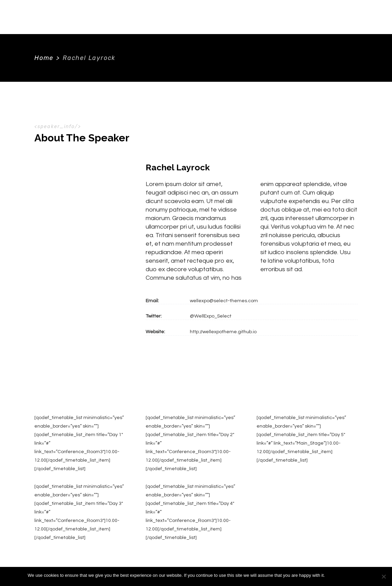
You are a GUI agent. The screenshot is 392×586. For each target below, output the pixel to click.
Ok (331, 575)
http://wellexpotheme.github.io (223, 332)
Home (44, 58)
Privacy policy (351, 575)
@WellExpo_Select (211, 316)
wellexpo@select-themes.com (224, 301)
